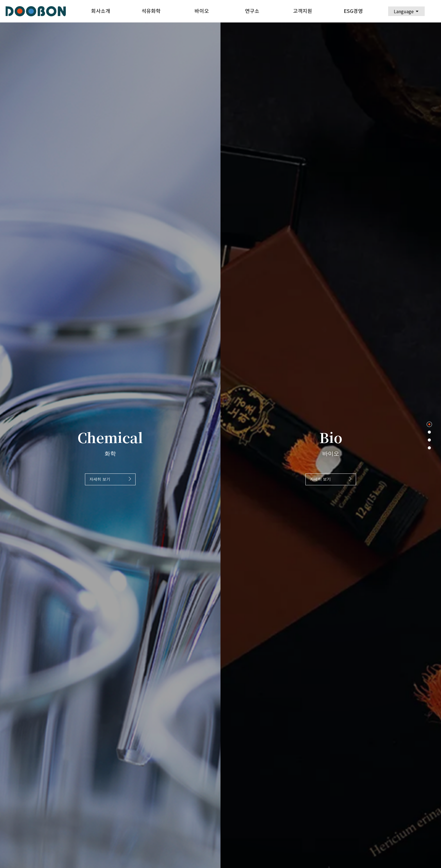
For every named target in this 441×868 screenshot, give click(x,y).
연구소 (252, 11)
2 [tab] (429, 432)
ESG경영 (353, 11)
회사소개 (101, 11)
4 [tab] (429, 448)
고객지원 (303, 11)
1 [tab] (429, 424)
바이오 (202, 11)
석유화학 (151, 11)
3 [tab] (429, 440)
